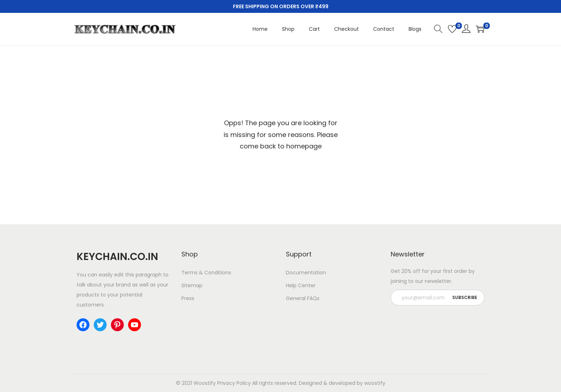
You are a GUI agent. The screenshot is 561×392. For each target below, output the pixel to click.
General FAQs (303, 298)
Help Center (301, 285)
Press (188, 298)
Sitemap (192, 285)
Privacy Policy (234, 383)
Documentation (306, 273)
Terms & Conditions (206, 273)
